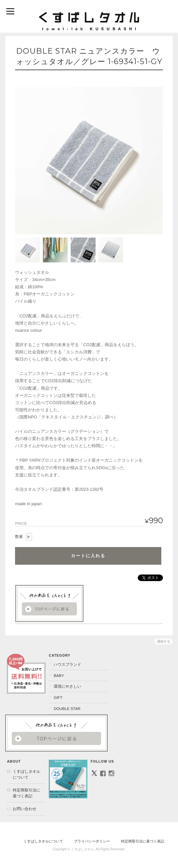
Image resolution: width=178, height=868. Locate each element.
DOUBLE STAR (67, 709)
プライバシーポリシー (92, 841)
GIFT (58, 697)
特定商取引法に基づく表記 (27, 793)
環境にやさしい (67, 686)
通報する (164, 641)
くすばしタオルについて (27, 774)
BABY (59, 675)
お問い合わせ (25, 809)
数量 (19, 537)
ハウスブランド (67, 664)
